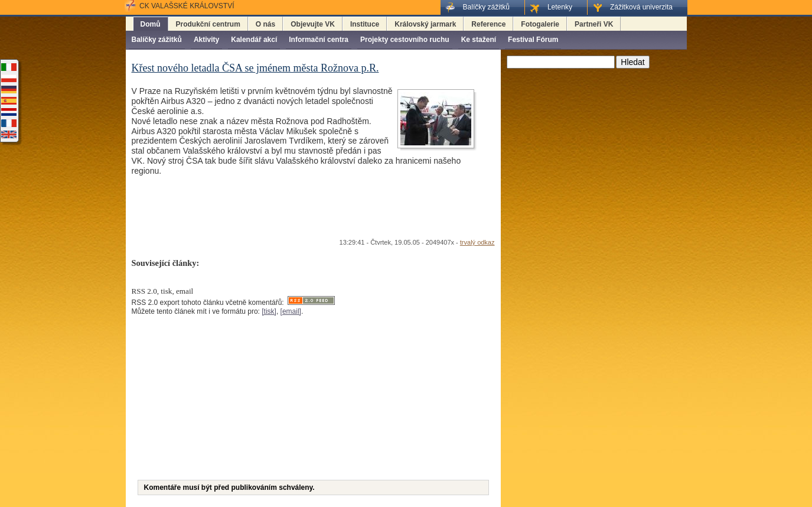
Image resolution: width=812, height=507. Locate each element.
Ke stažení (479, 40)
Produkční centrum (208, 24)
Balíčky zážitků (157, 40)
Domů (151, 24)
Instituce (365, 24)
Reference (488, 24)
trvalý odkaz (477, 242)
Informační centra (319, 40)
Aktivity (206, 40)
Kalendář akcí (254, 40)
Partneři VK (594, 24)
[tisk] (269, 311)
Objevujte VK (313, 24)
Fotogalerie (540, 24)
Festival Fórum (533, 40)
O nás (265, 24)
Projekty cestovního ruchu (405, 40)
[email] (291, 311)
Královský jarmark (425, 24)
